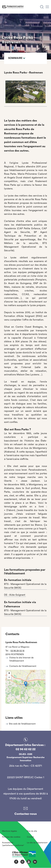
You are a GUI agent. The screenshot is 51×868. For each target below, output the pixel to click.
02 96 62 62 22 (26, 749)
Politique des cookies (11, 837)
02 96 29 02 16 (17, 651)
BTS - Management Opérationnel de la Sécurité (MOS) (25, 586)
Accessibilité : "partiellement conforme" (13, 844)
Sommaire (17, 58)
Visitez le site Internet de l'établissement (20, 659)
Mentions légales (9, 831)
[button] (26, 684)
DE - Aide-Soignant (15, 595)
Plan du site (32, 831)
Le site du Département (37, 843)
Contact (30, 837)
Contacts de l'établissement (22, 666)
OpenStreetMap (36, 703)
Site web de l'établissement (22, 724)
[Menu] (47, 7)
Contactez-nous (26, 814)
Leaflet (28, 703)
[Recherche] (42, 7)
